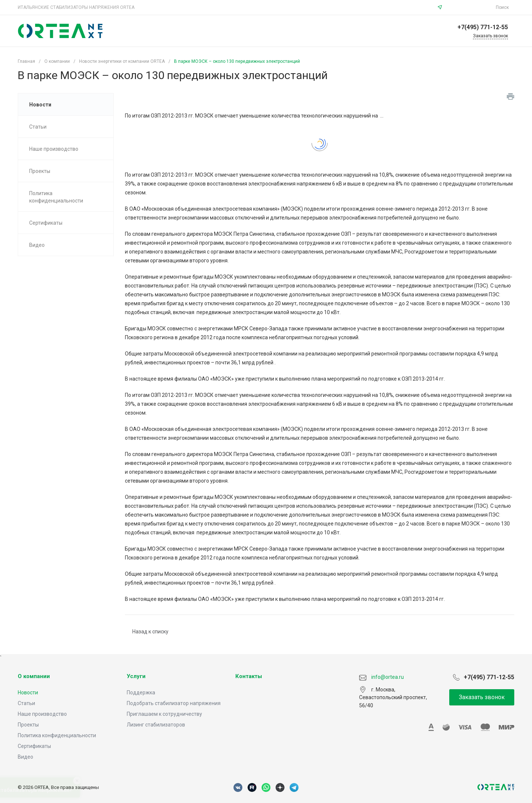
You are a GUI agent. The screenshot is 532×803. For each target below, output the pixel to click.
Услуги (136, 676)
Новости (28, 693)
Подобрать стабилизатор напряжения (174, 703)
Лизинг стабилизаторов (156, 725)
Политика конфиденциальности (57, 735)
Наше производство (42, 714)
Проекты (28, 725)
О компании (34, 676)
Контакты (249, 676)
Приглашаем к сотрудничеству (164, 714)
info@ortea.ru (470, 7)
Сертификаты (34, 746)
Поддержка (141, 693)
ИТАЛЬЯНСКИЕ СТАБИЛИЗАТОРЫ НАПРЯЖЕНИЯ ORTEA (76, 7)
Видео (25, 757)
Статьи (26, 703)
